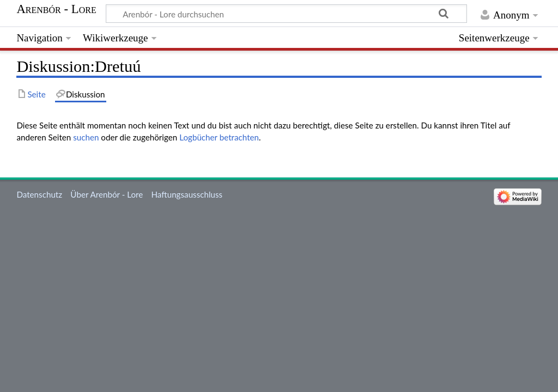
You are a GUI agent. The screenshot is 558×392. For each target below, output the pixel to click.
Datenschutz (39, 194)
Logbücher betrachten (219, 137)
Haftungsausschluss (187, 194)
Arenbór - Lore (56, 9)
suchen (86, 137)
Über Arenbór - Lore (107, 194)
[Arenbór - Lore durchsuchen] (287, 14)
